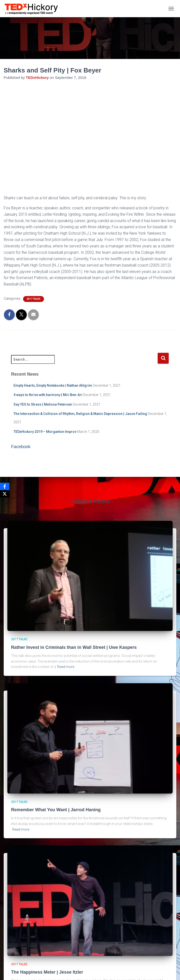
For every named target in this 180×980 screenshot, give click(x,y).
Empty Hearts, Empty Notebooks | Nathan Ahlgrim (53, 385)
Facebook (21, 447)
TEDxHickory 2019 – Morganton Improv (45, 432)
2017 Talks (34, 299)
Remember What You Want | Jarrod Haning (56, 810)
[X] (5, 494)
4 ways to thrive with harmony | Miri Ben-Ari (48, 395)
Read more (66, 667)
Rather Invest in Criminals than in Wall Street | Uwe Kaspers (74, 647)
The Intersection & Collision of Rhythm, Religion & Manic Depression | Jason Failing (80, 414)
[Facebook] (5, 486)
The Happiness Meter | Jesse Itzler (47, 972)
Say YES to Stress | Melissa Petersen (43, 404)
